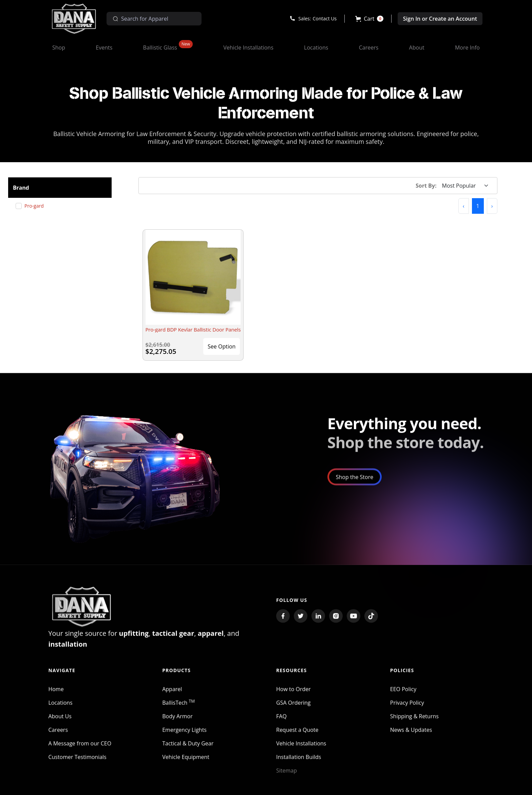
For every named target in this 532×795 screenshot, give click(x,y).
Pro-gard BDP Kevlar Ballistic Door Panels (193, 329)
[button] (369, 19)
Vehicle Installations (301, 751)
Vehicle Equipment (186, 764)
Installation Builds (299, 764)
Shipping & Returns (414, 723)
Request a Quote (297, 737)
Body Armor (177, 723)
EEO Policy (403, 696)
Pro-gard (37, 206)
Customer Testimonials (77, 764)
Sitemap (287, 778)
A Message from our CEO (80, 751)
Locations (60, 710)
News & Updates (411, 737)
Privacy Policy (407, 710)
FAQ (281, 723)
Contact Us (325, 18)
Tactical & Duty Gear (188, 751)
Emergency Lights (184, 737)
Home (56, 696)
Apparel (172, 696)
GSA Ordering (293, 710)
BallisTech (178, 710)
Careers (58, 737)
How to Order (293, 696)
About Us (60, 723)
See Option (222, 346)
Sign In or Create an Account (440, 19)
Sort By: (426, 186)
